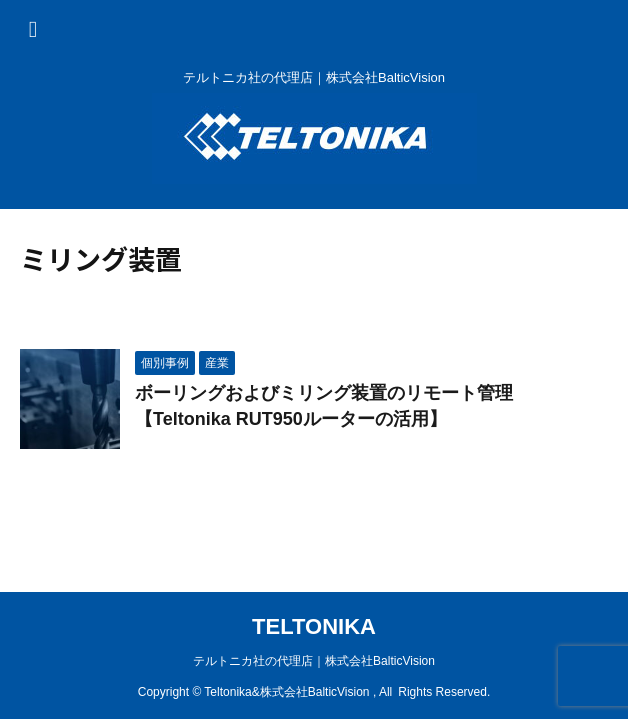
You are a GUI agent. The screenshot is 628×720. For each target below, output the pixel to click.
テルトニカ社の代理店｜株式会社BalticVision (314, 661)
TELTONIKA (314, 626)
